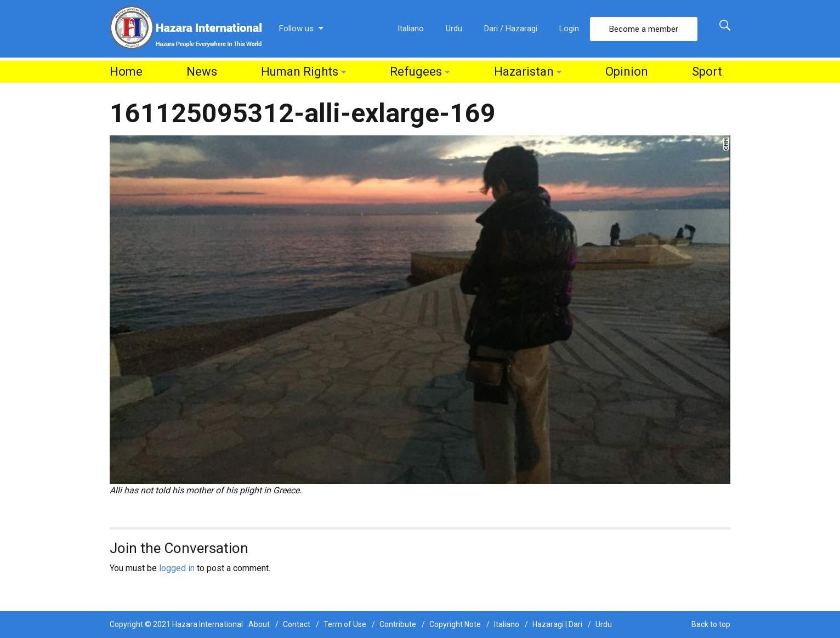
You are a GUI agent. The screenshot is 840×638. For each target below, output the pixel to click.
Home (126, 72)
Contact (297, 624)
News (202, 72)
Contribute (398, 624)
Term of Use (345, 624)
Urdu (454, 29)
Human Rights (300, 72)
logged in (177, 568)
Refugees (416, 72)
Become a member (644, 29)
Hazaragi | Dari (557, 624)
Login (569, 29)
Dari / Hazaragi (511, 29)
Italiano (411, 29)
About (259, 624)
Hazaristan (524, 72)
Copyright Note (455, 624)
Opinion (627, 72)
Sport (707, 72)
